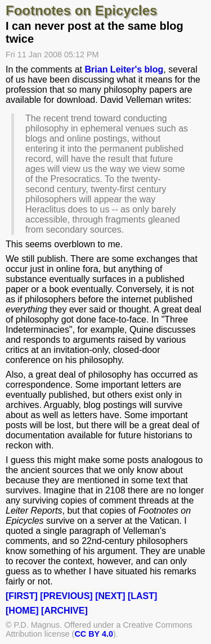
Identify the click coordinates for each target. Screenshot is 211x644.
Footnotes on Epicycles (81, 10)
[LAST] (142, 596)
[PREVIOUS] (66, 596)
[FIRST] (22, 596)
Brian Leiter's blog (124, 69)
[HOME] (22, 611)
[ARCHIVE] (64, 611)
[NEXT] (110, 596)
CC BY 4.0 (94, 634)
